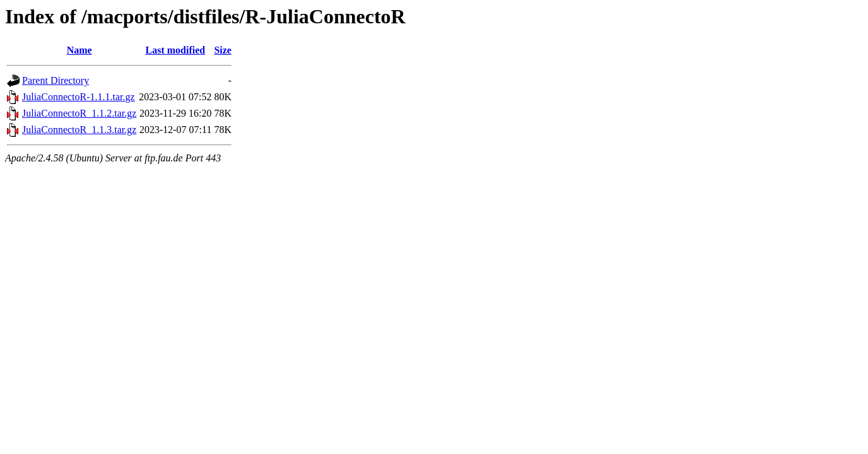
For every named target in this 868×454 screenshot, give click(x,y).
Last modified (176, 50)
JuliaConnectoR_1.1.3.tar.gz (79, 130)
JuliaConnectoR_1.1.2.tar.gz (79, 113)
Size (223, 50)
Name (79, 50)
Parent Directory (56, 80)
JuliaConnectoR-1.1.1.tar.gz (79, 97)
